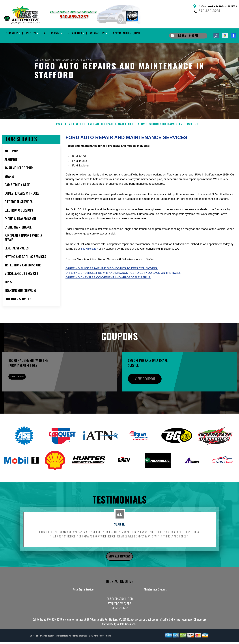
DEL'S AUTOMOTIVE (66, 139)
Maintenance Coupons (155, 606)
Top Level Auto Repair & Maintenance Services (115, 139)
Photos (31, 33)
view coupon (25, 393)
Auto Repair (52, 33)
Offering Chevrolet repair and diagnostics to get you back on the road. (123, 288)
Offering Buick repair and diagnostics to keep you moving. (112, 283)
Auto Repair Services (84, 606)
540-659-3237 (209, 11)
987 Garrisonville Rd (62, 60)
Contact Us (97, 33)
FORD (195, 139)
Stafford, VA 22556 (83, 60)
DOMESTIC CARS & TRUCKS (171, 139)
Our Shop (12, 33)
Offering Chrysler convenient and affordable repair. (108, 292)
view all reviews (120, 572)
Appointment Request (126, 33)
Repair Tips (75, 33)
